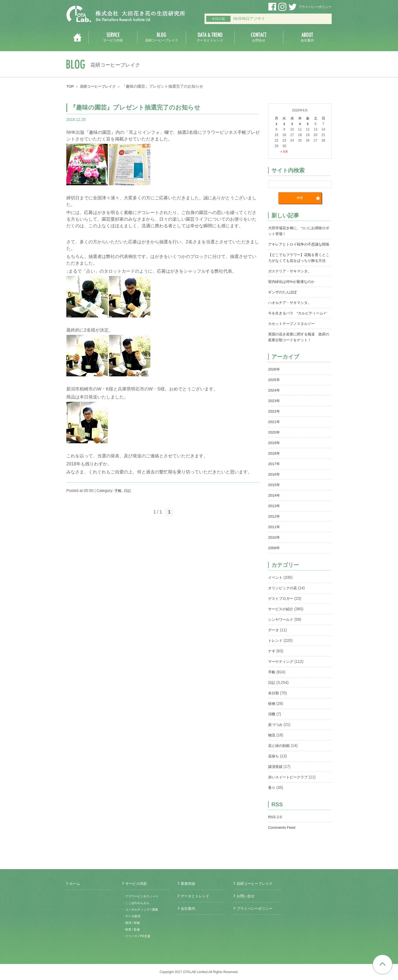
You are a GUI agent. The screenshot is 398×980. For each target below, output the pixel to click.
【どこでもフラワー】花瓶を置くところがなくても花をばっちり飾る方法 (299, 266)
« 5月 (284, 152)
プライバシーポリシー (315, 7)
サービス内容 (137, 883)
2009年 (274, 559)
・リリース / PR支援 (138, 936)
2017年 (274, 475)
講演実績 (276, 778)
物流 (272, 747)
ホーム (75, 883)
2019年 (274, 454)
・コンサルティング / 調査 (142, 909)
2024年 (274, 402)
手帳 (118, 491)
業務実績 (188, 883)
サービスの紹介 (282, 621)
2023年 (274, 412)
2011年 (274, 538)
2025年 (274, 391)
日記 (128, 491)
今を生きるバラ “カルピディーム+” (300, 325)
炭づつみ (276, 736)
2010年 (274, 549)
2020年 (274, 444)
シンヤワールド (282, 631)
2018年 (274, 465)
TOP (70, 86)
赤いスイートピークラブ (289, 789)
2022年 (274, 423)
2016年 (274, 486)
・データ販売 (132, 916)
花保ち (274, 768)
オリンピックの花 (284, 600)
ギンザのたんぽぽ (284, 304)
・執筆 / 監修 (132, 929)
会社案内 (188, 908)
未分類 (274, 705)
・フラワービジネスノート (142, 896)
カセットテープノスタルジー (293, 335)
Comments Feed (282, 839)
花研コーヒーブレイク (100, 86)
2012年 (274, 528)
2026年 (274, 381)
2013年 (274, 517)
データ (274, 642)
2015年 (274, 496)
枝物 (272, 715)
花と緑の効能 (280, 757)
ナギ (272, 663)
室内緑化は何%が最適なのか (293, 293)
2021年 (274, 433)
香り (272, 799)
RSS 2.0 (275, 828)
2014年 (274, 507)
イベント (276, 589)
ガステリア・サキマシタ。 (291, 283)
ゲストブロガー (282, 610)
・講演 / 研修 (132, 923)
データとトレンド (196, 896)
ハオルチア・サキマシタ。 (291, 314)
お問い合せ (246, 896)
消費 (272, 726)
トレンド (276, 652)
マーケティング (282, 673)
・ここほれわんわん (137, 903)
